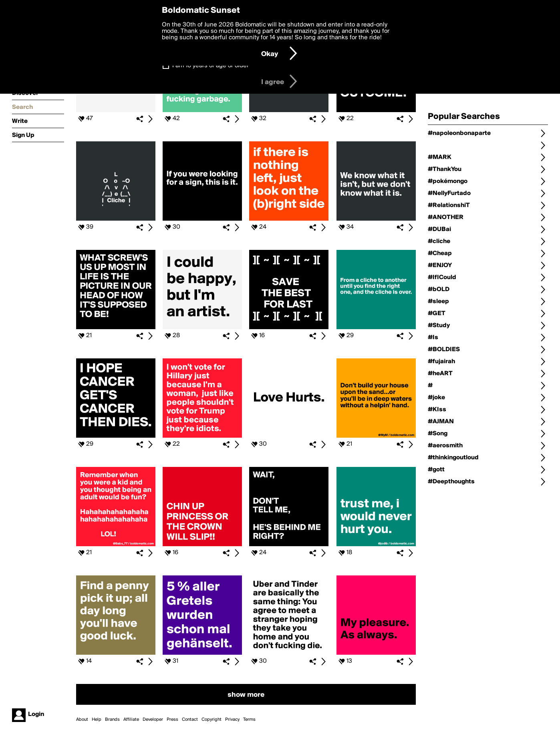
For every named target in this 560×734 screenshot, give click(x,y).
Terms (249, 720)
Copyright (212, 720)
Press (172, 720)
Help (97, 720)
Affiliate (131, 720)
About (82, 720)
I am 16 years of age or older (211, 66)
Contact (190, 720)
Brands (112, 720)
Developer (153, 720)
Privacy (232, 720)
